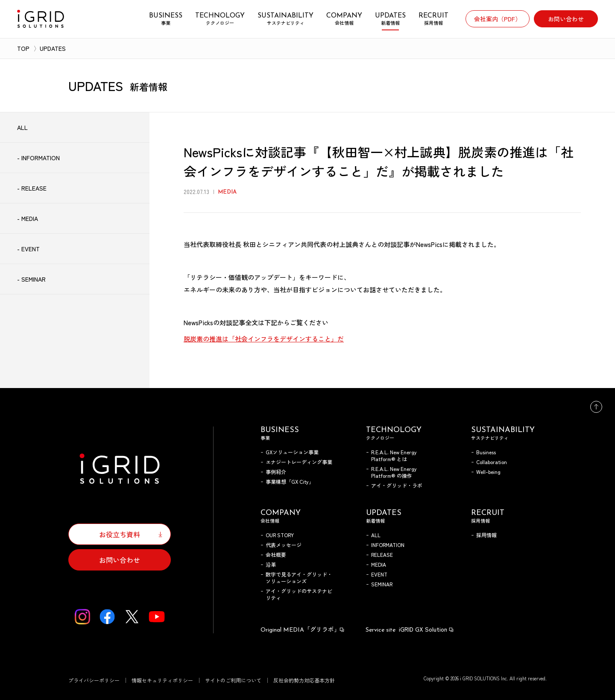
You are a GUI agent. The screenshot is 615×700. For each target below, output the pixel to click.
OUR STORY (280, 535)
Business (486, 452)
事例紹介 (276, 472)
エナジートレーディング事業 (299, 462)
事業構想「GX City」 (290, 481)
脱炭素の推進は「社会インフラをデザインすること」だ (264, 339)
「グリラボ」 (303, 629)
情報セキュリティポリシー (162, 680)
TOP (23, 48)
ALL (376, 535)
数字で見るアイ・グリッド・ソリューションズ (299, 578)
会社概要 (276, 554)
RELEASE (382, 554)
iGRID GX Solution (410, 629)
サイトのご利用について (233, 680)
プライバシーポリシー (94, 680)
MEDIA (379, 564)
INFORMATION (388, 545)
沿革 (271, 564)
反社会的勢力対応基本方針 (304, 680)
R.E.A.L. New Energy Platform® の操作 (394, 472)
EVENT (379, 574)
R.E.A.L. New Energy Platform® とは (394, 455)
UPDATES (53, 48)
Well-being (488, 472)
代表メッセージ (284, 545)
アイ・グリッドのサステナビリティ (299, 594)
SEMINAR (382, 584)
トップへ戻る (596, 407)
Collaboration (492, 462)
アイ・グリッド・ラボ (397, 485)
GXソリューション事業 (292, 452)
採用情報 (486, 535)
